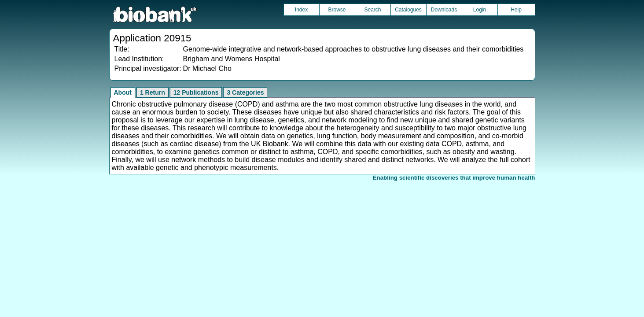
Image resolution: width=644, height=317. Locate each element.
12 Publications (196, 92)
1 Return (153, 92)
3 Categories (245, 92)
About (123, 92)
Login (480, 10)
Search (372, 10)
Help (516, 10)
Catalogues (408, 10)
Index (301, 10)
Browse (337, 10)
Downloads (444, 10)
